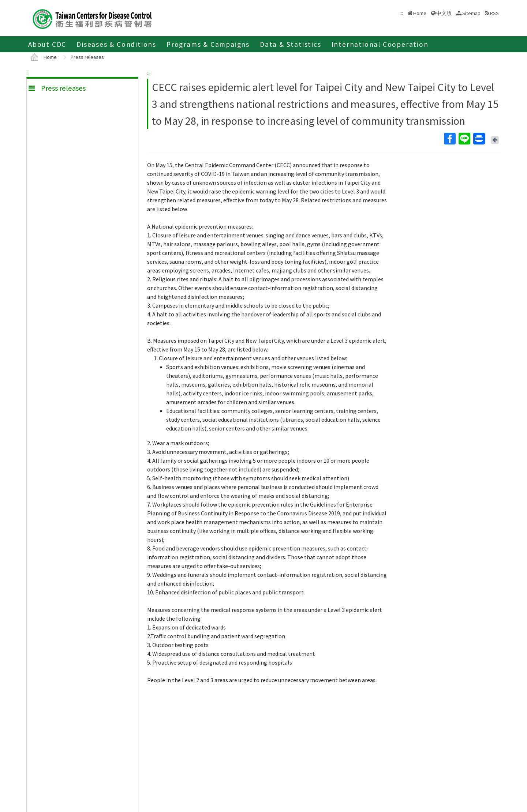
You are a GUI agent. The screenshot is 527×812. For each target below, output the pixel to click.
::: (28, 72)
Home (420, 13)
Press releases (87, 57)
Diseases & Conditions (116, 44)
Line (464, 139)
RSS (494, 13)
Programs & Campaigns (208, 44)
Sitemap (471, 13)
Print (479, 139)
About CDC (47, 44)
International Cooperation (380, 44)
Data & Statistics (291, 44)
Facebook (449, 139)
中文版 (444, 13)
